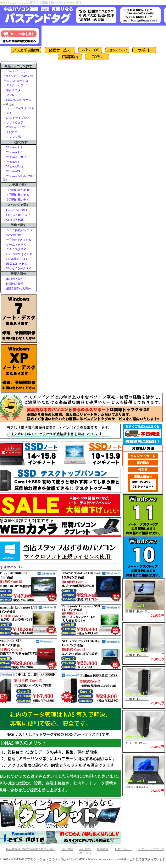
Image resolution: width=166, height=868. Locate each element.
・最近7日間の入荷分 (17, 289)
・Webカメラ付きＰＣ (18, 268)
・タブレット (12, 95)
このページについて (151, 849)
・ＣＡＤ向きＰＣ (15, 249)
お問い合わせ (123, 849)
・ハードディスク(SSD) (18, 108)
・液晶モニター (13, 90)
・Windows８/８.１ (15, 157)
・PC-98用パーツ (14, 127)
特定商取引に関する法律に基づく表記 (31, 849)
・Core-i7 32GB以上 (16, 210)
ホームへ (85, 853)
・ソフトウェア (13, 123)
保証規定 (67, 849)
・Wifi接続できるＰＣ (17, 240)
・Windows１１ (13, 147)
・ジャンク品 (12, 137)
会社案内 (85, 849)
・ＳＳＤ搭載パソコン (18, 230)
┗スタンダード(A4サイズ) (18, 76)
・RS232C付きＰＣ (15, 264)
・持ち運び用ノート (16, 235)
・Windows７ (12, 162)
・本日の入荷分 (13, 279)
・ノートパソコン (15, 72)
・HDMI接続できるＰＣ (19, 259)
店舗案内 (103, 849)
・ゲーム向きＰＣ (15, 245)
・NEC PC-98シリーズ (17, 100)
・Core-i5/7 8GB (13, 220)
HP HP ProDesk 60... (137, 655)
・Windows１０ (13, 152)
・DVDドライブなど (16, 118)
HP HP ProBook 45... (137, 612)
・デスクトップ (13, 85)
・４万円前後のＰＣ (16, 195)
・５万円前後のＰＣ (16, 200)
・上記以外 (11, 132)
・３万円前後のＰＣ (16, 190)
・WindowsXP (12, 171)
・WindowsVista (13, 167)
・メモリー (11, 113)
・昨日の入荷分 (13, 284)
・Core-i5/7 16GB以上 (17, 215)
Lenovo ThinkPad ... (136, 787)
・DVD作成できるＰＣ (18, 254)
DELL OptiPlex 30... (136, 743)
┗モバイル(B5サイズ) (16, 81)
